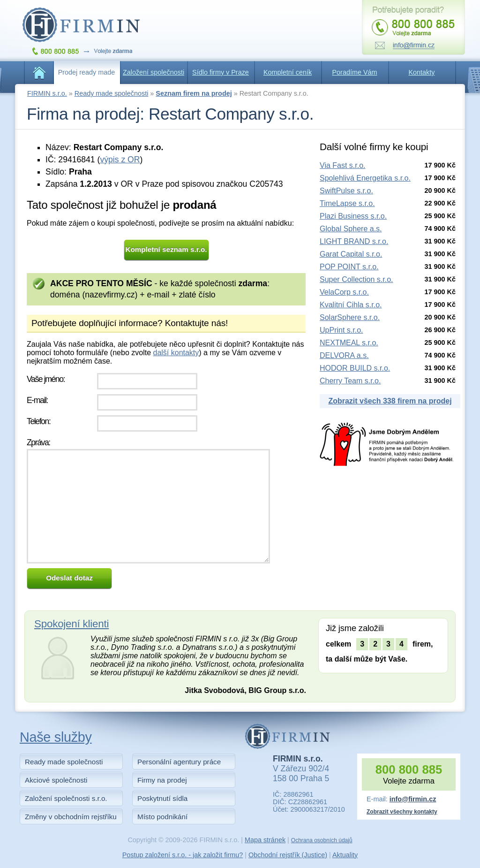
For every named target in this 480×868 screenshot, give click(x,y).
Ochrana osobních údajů (322, 840)
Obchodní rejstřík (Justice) (288, 855)
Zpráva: (38, 442)
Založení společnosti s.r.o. (66, 798)
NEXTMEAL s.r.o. (349, 343)
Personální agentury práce (179, 762)
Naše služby (56, 737)
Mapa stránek (265, 840)
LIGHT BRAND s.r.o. (354, 241)
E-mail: (37, 400)
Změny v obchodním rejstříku (71, 817)
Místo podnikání (162, 817)
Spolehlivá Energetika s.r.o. (365, 178)
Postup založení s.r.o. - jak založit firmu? (183, 855)
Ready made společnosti (112, 93)
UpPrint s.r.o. (341, 330)
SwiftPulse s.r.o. (346, 191)
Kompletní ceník (288, 72)
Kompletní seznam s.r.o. (166, 249)
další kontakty (176, 353)
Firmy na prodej (162, 780)
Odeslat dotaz (69, 578)
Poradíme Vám (355, 72)
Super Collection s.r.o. (356, 279)
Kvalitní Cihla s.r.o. (351, 305)
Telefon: (38, 421)
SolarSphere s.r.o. (350, 317)
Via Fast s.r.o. (343, 165)
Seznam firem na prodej (194, 93)
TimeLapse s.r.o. (347, 203)
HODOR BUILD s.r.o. (355, 368)
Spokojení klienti (71, 624)
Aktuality (345, 855)
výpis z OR (120, 160)
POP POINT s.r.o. (349, 267)
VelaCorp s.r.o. (344, 292)
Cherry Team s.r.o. (350, 381)
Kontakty (422, 72)
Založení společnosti (154, 72)
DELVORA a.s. (344, 355)
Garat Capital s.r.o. (351, 254)
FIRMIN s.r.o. (47, 93)
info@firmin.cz (413, 799)
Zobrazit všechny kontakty (402, 812)
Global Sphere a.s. (351, 229)
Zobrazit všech (390, 401)
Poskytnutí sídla (162, 798)
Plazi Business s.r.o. (353, 216)
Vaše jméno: (46, 379)
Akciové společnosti (56, 780)
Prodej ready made (87, 72)
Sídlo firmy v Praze (221, 72)
